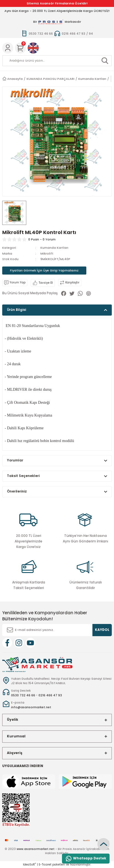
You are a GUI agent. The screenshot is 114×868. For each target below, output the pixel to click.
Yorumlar (15, 460)
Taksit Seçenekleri (23, 476)
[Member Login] (8, 48)
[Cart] (20, 48)
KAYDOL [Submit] (102, 630)
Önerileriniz (17, 491)
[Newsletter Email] (57, 630)
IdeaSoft (29, 865)
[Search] (57, 61)
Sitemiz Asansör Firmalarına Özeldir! (57, 3)
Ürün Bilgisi (16, 310)
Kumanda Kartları (54, 248)
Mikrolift (47, 253)
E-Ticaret (45, 865)
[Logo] (37, 664)
